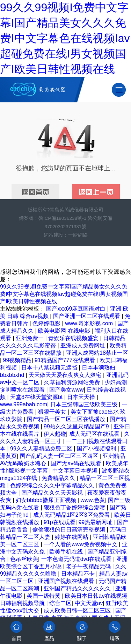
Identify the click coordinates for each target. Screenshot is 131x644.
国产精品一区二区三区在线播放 (67, 419)
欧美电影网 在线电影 (65, 331)
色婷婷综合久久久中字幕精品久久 (53, 485)
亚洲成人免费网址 (83, 345)
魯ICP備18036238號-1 (62, 218)
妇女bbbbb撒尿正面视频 (47, 500)
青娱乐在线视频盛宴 (74, 338)
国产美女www (67, 390)
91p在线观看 (60, 522)
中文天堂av (89, 603)
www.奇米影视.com (90, 323)
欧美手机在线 (67, 552)
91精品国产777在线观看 (65, 360)
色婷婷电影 (47, 323)
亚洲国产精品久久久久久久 (78, 588)
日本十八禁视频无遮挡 (50, 368)
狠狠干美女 (53, 412)
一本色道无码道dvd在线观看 (77, 559)
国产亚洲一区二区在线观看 (87, 316)
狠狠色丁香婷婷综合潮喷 (75, 507)
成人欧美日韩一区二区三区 (78, 611)
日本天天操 (82, 397)
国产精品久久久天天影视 (53, 493)
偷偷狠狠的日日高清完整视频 (70, 530)
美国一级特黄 (44, 596)
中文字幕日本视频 (75, 471)
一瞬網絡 (78, 235)
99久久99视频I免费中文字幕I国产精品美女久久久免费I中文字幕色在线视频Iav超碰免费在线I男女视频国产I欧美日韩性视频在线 (65, 38)
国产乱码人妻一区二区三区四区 (60, 456)
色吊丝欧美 (24, 559)
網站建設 (53, 235)
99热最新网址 (96, 522)
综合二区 (60, 603)
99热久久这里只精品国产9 (77, 426)
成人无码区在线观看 (95, 434)
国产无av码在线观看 (77, 463)
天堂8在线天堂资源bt (37, 397)
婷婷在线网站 (72, 537)
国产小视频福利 (97, 449)
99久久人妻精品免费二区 (42, 449)
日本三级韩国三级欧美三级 (85, 404)
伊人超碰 (55, 434)
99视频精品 (17, 360)
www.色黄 (93, 500)
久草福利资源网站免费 (73, 382)
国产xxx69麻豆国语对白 (77, 309)
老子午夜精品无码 (89, 566)
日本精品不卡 (79, 574)
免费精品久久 (59, 478)
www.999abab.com (24, 404)
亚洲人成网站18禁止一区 (97, 353)
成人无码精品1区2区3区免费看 (72, 515)
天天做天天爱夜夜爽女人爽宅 (66, 375)
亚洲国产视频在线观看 (67, 581)
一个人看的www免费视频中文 (81, 544)
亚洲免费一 (30, 338)
